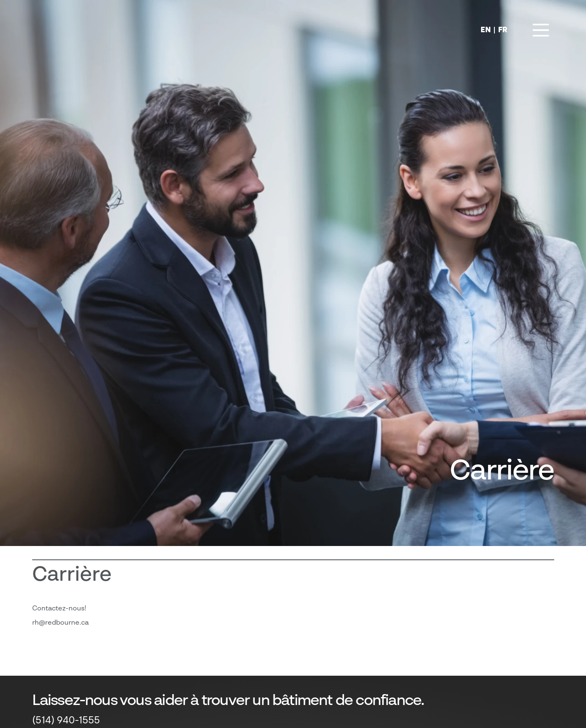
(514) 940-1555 (66, 721)
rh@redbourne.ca (60, 623)
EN (486, 30)
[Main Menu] (541, 30)
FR (503, 30)
